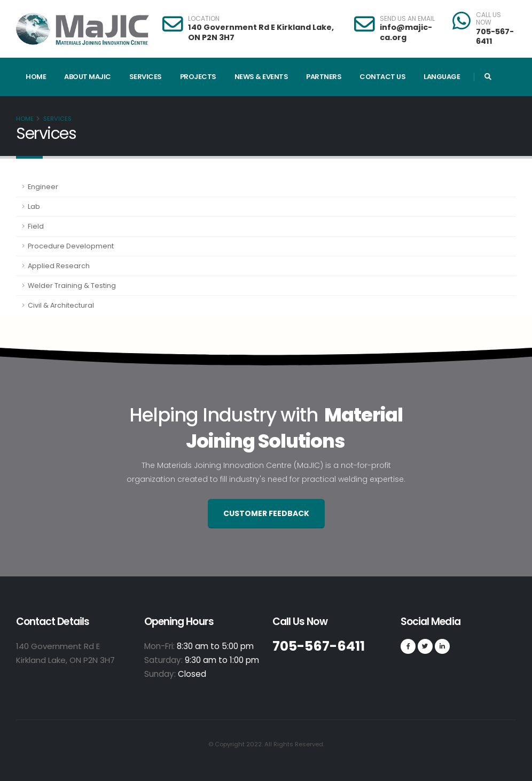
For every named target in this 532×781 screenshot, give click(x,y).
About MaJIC (88, 77)
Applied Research (59, 266)
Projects (198, 77)
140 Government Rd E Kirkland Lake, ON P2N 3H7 (261, 32)
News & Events (261, 77)
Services (146, 77)
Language (442, 77)
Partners (324, 77)
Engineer (43, 187)
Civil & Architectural (61, 305)
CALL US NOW (488, 19)
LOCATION (204, 19)
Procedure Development (71, 246)
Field (36, 226)
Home (36, 77)
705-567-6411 (495, 37)
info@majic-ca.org (406, 32)
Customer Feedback (266, 513)
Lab (34, 206)
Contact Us (382, 77)
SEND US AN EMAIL (407, 19)
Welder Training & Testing (72, 286)
